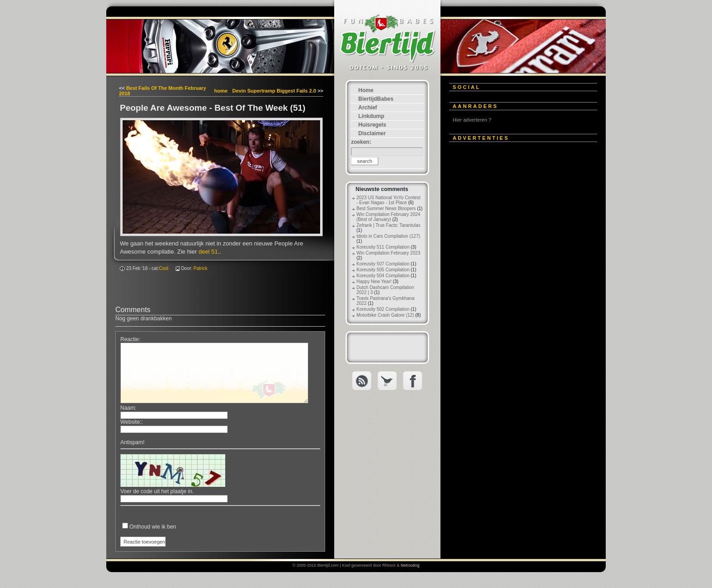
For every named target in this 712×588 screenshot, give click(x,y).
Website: (131, 422)
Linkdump (371, 116)
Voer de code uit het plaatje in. (157, 491)
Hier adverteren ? (472, 120)
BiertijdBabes (376, 99)
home (221, 91)
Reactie (130, 339)
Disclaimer (372, 133)
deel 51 (208, 252)
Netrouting (410, 565)
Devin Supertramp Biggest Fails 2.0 (274, 91)
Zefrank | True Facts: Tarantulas (388, 225)
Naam (128, 408)
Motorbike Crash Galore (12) (385, 315)
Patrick (200, 268)
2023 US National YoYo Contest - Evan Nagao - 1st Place (388, 200)
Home (366, 90)
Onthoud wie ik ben (153, 527)
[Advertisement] (517, 284)
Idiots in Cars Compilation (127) (388, 236)
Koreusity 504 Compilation (383, 276)
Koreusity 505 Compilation (383, 270)
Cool (164, 268)
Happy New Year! (374, 282)
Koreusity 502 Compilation (383, 309)
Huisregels (372, 125)
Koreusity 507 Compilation (383, 264)
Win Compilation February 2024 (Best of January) (388, 217)
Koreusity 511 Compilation (383, 247)
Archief (368, 108)
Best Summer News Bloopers (386, 208)
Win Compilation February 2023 (388, 253)
